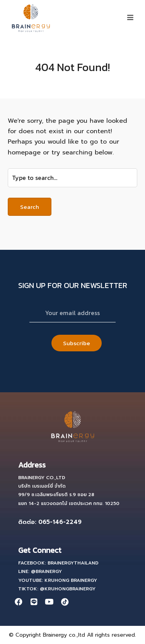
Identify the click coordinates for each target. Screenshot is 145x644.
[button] (130, 18)
